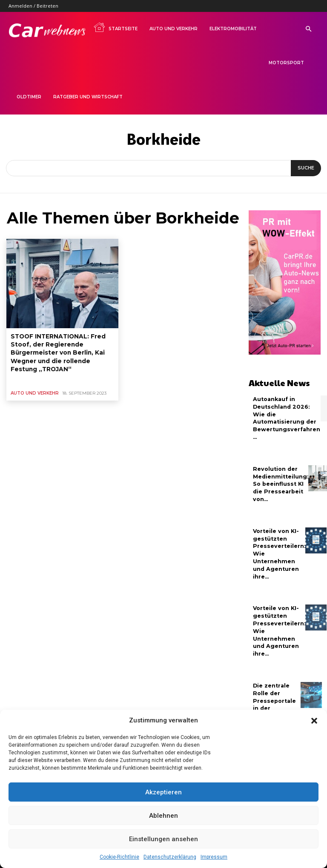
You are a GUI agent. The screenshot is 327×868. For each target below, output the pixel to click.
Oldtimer (29, 97)
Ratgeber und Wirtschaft (88, 97)
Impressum (214, 857)
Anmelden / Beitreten (33, 6)
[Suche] (306, 168)
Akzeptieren (163, 792)
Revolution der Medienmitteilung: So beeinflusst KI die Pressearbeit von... (280, 481)
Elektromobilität (233, 29)
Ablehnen (163, 816)
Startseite (115, 27)
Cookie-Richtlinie (119, 857)
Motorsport (286, 63)
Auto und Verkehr (174, 29)
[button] (314, 721)
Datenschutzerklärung (170, 857)
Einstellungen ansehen (163, 839)
